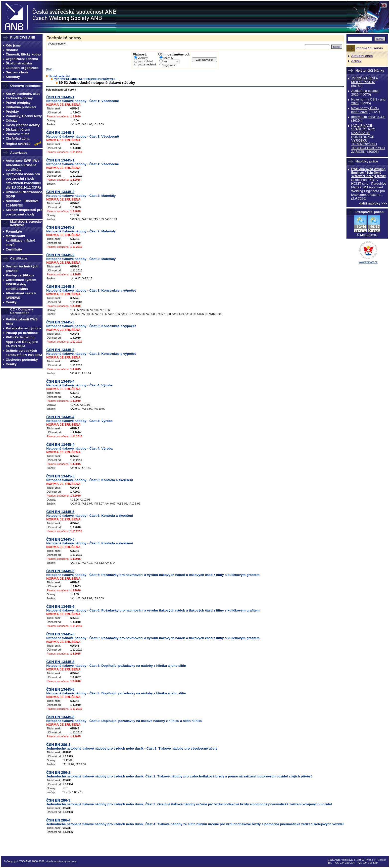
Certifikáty (14, 249)
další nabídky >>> (373, 203)
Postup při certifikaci (22, 333)
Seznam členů (17, 72)
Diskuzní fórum (18, 129)
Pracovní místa (18, 134)
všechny (143, 58)
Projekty (12, 112)
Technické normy (19, 98)
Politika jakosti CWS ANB (22, 322)
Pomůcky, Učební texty (24, 116)
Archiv (356, 61)
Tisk (49, 69)
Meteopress (369, 235)
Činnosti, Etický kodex (23, 54)
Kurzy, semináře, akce (23, 94)
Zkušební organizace (22, 68)
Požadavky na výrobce (24, 328)
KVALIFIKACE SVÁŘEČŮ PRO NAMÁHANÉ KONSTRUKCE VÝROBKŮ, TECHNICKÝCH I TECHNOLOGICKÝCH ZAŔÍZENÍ (368, 139)
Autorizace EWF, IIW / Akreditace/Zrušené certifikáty (23, 165)
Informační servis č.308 (368, 117)
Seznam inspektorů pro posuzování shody (24, 212)
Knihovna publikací (21, 107)
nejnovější (169, 65)
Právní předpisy (18, 103)
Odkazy (12, 121)
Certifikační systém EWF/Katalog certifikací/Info (21, 284)
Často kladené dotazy (23, 125)
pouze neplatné (147, 64)
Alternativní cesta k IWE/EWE (21, 295)
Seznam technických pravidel (22, 269)
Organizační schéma (22, 59)
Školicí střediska (19, 63)
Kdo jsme (13, 45)
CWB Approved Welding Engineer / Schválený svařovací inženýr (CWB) (369, 173)
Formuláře (14, 231)
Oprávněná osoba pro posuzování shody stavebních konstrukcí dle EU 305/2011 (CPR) (23, 181)
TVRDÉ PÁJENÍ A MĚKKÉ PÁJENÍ (365, 80)
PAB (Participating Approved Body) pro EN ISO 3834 (22, 342)
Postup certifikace (20, 275)
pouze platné (146, 61)
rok (165, 61)
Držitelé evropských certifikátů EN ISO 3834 (24, 353)
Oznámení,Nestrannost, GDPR (24, 194)
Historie (12, 50)
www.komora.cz (368, 262)
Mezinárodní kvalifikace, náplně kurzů (20, 240)
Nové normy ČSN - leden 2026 (365, 110)
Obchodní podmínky (22, 360)
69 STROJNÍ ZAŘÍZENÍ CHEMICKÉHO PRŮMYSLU (85, 79)
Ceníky (11, 302)
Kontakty (13, 77)
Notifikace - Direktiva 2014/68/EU (22, 203)
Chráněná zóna (18, 138)
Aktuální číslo (362, 56)
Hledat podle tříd (59, 76)
